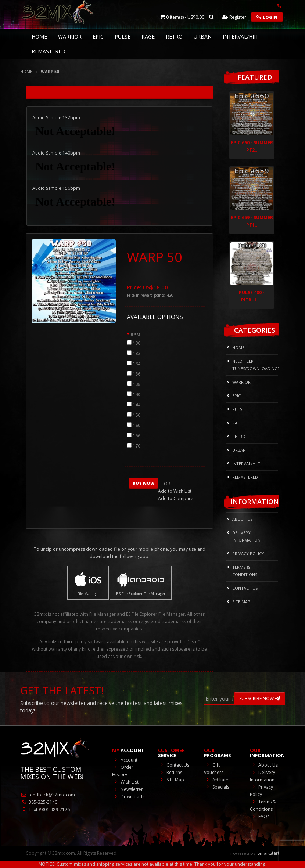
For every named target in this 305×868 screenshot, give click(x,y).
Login (267, 17)
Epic (98, 37)
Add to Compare (176, 498)
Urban (203, 37)
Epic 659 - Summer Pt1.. (252, 221)
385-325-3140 (39, 802)
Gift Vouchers (214, 769)
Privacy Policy (248, 554)
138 (137, 384)
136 (137, 374)
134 (137, 364)
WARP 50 (50, 71)
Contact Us (245, 588)
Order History (123, 771)
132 (137, 353)
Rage (148, 37)
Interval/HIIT (241, 37)
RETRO (174, 37)
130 (137, 343)
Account (125, 760)
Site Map (241, 602)
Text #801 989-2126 (45, 809)
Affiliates (217, 780)
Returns (170, 772)
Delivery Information (246, 536)
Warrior (70, 37)
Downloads (128, 797)
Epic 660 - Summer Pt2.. (252, 146)
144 (137, 405)
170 (137, 446)
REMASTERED (49, 51)
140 (137, 395)
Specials (217, 787)
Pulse (123, 37)
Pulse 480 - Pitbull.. (252, 296)
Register (234, 17)
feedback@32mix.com (48, 795)
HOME (39, 37)
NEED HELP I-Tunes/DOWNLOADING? (255, 365)
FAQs (260, 816)
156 (137, 436)
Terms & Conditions (245, 571)
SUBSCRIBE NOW (260, 699)
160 (137, 425)
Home (26, 71)
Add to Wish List (175, 491)
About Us (242, 519)
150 (137, 415)
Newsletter (128, 789)
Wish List (125, 782)
